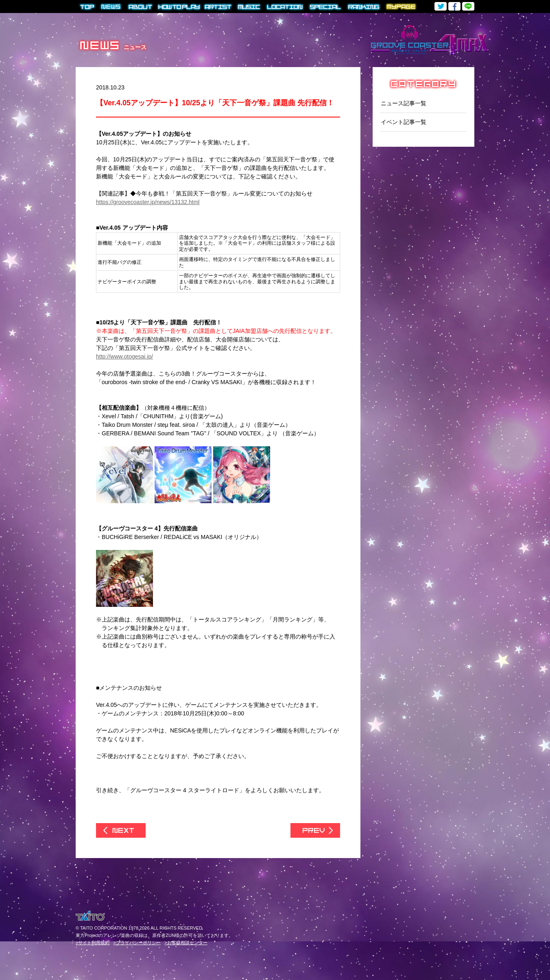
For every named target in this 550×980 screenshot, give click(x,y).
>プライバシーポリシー (137, 943)
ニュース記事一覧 (404, 103)
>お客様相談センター (186, 943)
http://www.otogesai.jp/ (124, 356)
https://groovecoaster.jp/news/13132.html (148, 202)
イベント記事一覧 (404, 122)
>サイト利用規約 (93, 943)
